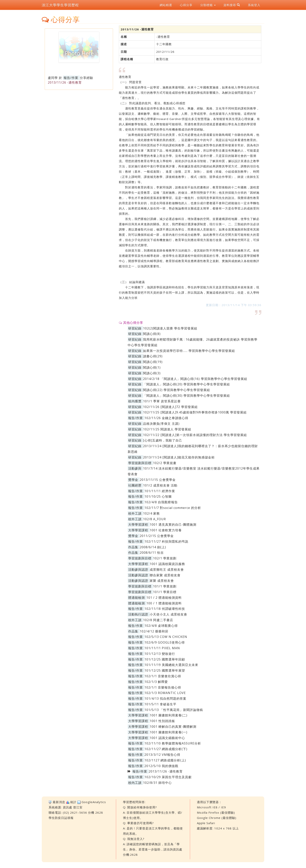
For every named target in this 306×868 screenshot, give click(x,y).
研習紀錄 (135, 328)
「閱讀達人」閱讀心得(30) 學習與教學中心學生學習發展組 (186, 396)
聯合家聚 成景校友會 (165, 575)
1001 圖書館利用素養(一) (169, 732)
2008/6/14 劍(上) (153, 547)
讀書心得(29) (153, 356)
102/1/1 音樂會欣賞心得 (163, 676)
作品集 (133, 547)
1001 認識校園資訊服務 (167, 564)
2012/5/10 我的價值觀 (161, 766)
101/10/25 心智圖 (158, 496)
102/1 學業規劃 (165, 558)
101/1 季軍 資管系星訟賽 (162, 401)
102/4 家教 (151, 513)
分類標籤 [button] (208, 5)
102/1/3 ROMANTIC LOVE (165, 693)
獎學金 (133, 480)
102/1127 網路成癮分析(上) (165, 760)
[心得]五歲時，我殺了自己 (163, 440)
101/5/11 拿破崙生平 (160, 704)
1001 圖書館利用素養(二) (169, 715)
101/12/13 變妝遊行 (160, 654)
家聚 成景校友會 (162, 581)
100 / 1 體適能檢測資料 (164, 603)
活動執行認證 (138, 614)
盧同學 (53, 78)
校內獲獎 (135, 401)
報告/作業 (71, 78)
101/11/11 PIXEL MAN (162, 648)
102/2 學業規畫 (165, 463)
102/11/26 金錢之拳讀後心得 (166, 418)
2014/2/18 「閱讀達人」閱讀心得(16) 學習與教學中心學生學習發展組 (195, 379)
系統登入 (254, 5)
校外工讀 (135, 513)
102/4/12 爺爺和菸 (154, 631)
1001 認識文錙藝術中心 (167, 738)
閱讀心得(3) (152, 373)
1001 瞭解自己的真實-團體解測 (173, 727)
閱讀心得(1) (152, 367)
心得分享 (186, 5)
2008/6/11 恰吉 (152, 553)
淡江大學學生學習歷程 (60, 5)
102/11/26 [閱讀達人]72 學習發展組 (170, 407)
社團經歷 (135, 485)
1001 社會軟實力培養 (166, 530)
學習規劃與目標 (140, 463)
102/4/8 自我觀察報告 (161, 502)
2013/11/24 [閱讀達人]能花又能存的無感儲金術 (179, 457)
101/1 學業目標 (165, 592)
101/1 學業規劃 (165, 586)
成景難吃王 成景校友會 (167, 570)
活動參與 (135, 468)
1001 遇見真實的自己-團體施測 (173, 525)
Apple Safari (206, 823)
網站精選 (166, 5)
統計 (73, 802)
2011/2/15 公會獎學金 (157, 536)
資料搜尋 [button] (232, 5)
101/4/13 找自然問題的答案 (165, 698)
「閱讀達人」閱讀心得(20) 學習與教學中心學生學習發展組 (186, 384)
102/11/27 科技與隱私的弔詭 (166, 541)
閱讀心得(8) (152, 334)
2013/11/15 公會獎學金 (158, 480)
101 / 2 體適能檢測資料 (164, 598)
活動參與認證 (138, 570)
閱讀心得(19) (153, 362)
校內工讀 (135, 783)
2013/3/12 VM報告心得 (162, 755)
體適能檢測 (137, 598)
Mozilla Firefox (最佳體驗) (216, 812)
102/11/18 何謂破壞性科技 (165, 609)
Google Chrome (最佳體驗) (217, 818)
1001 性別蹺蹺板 (162, 721)
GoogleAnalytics (94, 802)
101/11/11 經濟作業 (160, 491)
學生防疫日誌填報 (61, 818)
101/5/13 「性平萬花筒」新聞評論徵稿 (174, 710)
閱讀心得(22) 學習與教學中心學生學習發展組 (177, 390)
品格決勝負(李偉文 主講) (161, 424)
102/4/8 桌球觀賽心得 (161, 626)
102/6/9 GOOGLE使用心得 (165, 642)
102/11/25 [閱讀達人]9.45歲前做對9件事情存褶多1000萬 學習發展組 (195, 412)
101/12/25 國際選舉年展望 (165, 670)
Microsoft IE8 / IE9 (211, 807)
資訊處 (68, 807)
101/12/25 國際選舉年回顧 (165, 659)
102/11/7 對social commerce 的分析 (173, 508)
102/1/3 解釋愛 (156, 682)
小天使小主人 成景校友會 (168, 614)
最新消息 (59, 802)
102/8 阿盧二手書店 (158, 620)
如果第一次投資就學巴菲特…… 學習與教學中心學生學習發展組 (189, 351)
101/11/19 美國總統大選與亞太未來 (171, 665)
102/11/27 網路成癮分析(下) (166, 749)
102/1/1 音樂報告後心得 (163, 687)
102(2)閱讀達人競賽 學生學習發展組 (170, 328)
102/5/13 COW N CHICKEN (166, 637)
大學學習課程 (138, 525)
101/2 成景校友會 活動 (160, 485)
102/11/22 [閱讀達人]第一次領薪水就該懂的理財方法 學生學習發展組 (195, 435)
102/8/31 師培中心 (157, 783)
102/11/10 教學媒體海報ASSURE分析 (173, 743)
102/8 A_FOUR (154, 519)
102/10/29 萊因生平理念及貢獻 (168, 777)
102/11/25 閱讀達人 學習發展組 (167, 429)
